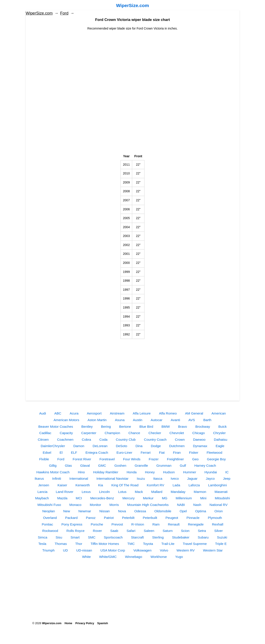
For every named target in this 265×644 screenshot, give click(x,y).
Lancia (42, 492)
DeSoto (121, 446)
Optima (201, 511)
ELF (74, 452)
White (86, 557)
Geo (196, 459)
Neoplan (49, 511)
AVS (192, 420)
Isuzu (141, 478)
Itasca (158, 478)
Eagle (220, 446)
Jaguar (192, 478)
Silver (219, 531)
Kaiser (62, 485)
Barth (207, 420)
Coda (103, 440)
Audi (43, 413)
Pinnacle (193, 518)
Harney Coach (205, 465)
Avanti (175, 420)
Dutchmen (177, 446)
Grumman (164, 465)
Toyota (148, 544)
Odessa (140, 511)
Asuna (120, 420)
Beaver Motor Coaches (56, 427)
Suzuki (222, 537)
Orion (219, 511)
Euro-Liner (124, 452)
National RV (219, 505)
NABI (181, 505)
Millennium (184, 498)
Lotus (122, 492)
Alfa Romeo (168, 413)
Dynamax (200, 446)
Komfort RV (155, 485)
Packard (71, 518)
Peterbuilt (150, 518)
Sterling (158, 537)
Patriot (109, 518)
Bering (106, 427)
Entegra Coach (97, 452)
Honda (132, 472)
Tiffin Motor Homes (105, 544)
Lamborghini (218, 485)
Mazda (62, 498)
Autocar (157, 420)
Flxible (44, 459)
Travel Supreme (195, 544)
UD (65, 550)
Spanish (103, 623)
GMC (102, 465)
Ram (156, 524)
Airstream (117, 413)
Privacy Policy (85, 623)
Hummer (190, 472)
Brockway (203, 427)
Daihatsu (221, 440)
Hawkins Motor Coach (53, 472)
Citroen (43, 440)
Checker (155, 433)
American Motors (66, 420)
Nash (197, 505)
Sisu (59, 537)
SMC (92, 537)
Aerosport (94, 413)
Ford (64, 13)
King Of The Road (125, 485)
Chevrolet (177, 433)
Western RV (185, 550)
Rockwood (50, 531)
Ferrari (145, 452)
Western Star (213, 550)
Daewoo (199, 440)
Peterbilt (128, 518)
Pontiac (47, 524)
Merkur (148, 498)
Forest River (82, 459)
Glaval (85, 465)
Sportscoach (113, 537)
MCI (79, 498)
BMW (166, 427)
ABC (58, 413)
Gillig (53, 465)
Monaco (75, 505)
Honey (150, 472)
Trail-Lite (168, 544)
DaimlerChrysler (53, 446)
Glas (68, 465)
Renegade (196, 524)
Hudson (169, 472)
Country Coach (155, 440)
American (219, 413)
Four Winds (132, 459)
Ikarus (39, 478)
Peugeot (172, 518)
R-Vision (138, 524)
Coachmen (65, 440)
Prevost (117, 524)
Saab (114, 531)
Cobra (86, 440)
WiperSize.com (132, 5)
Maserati (221, 492)
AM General (194, 413)
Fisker (194, 452)
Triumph (48, 550)
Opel (183, 511)
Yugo (179, 557)
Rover (97, 531)
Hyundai (211, 472)
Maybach (42, 498)
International (79, 478)
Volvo (164, 550)
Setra (202, 531)
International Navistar (112, 478)
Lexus (86, 492)
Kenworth (82, 485)
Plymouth (215, 518)
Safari (131, 531)
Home (68, 623)
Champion (112, 433)
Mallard (157, 492)
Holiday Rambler (106, 472)
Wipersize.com (52, 623)
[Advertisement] (133, 62)
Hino (81, 472)
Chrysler (219, 433)
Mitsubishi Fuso (49, 505)
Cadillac (45, 433)
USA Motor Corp (113, 550)
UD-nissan (84, 550)
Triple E (221, 544)
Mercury (129, 498)
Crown (180, 440)
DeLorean (100, 446)
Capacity (66, 433)
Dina (139, 446)
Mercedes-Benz (102, 498)
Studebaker (181, 537)
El (61, 452)
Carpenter (89, 433)
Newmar (85, 511)
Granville (141, 465)
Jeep (227, 478)
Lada (176, 485)
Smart (75, 537)
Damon (79, 446)
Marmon (200, 492)
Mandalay (178, 492)
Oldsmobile (163, 511)
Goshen (120, 465)
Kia (100, 485)
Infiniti (57, 478)
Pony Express (72, 524)
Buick (222, 427)
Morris (114, 505)
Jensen (44, 485)
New (67, 511)
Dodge (156, 446)
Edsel (47, 452)
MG (165, 498)
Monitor (95, 505)
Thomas (61, 544)
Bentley (87, 427)
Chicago (198, 433)
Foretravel (107, 459)
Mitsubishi (222, 498)
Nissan (105, 511)
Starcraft (137, 537)
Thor (79, 544)
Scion (185, 531)
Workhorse (159, 557)
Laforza (194, 485)
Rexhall (218, 524)
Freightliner (175, 459)
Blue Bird (146, 427)
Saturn (168, 531)
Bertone (125, 427)
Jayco (210, 478)
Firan (177, 452)
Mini (203, 498)
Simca (43, 537)
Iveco (175, 478)
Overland (50, 518)
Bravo (183, 427)
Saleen (149, 531)
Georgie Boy (217, 459)
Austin (138, 420)
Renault (174, 524)
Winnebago (133, 557)
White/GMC (108, 557)
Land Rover (65, 492)
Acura (74, 413)
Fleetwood (214, 452)
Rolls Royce (76, 531)
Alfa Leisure (142, 413)
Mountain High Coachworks (148, 505)
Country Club (126, 440)
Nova (122, 511)
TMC (131, 544)
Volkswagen (143, 550)
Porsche (97, 524)
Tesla (42, 544)
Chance (134, 433)
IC (227, 472)
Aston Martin (97, 420)
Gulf (183, 465)
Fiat (162, 452)
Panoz (91, 518)
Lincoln (105, 492)
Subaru (203, 537)
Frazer (154, 459)
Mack (139, 492)
